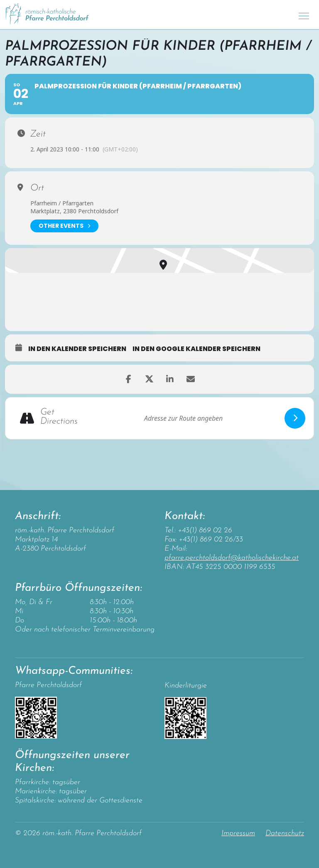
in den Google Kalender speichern (196, 349)
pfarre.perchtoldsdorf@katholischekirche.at (232, 558)
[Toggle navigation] (304, 15)
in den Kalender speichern (77, 349)
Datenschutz (285, 833)
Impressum (238, 833)
